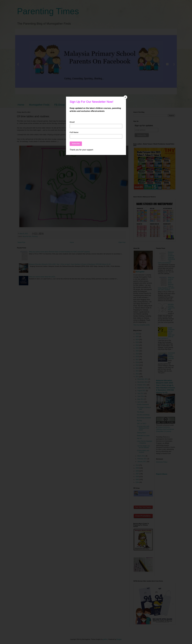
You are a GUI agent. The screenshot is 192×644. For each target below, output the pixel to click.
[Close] (125, 97)
